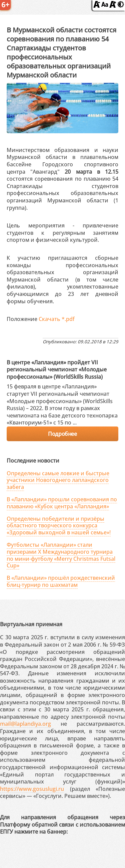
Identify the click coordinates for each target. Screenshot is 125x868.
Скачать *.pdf (57, 319)
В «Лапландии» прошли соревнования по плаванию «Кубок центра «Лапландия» (62, 503)
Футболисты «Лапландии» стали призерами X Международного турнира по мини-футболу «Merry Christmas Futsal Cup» (61, 555)
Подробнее (62, 434)
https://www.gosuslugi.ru (32, 789)
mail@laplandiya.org (25, 724)
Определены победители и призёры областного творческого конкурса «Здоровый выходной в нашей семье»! (59, 526)
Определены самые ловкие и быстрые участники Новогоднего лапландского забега (58, 480)
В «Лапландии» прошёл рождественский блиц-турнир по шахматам (61, 581)
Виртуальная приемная (31, 624)
